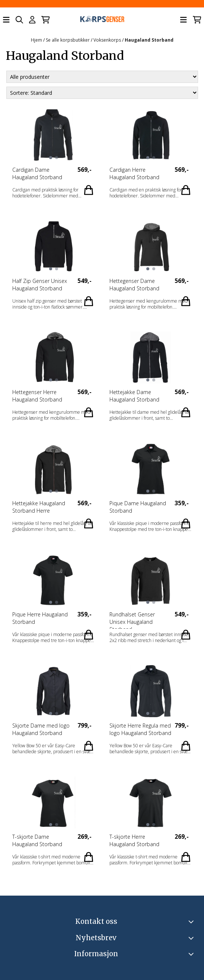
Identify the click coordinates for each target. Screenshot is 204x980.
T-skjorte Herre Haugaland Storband (134, 840)
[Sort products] (102, 93)
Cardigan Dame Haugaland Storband (37, 173)
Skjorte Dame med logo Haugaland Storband (41, 729)
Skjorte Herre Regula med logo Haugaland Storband (140, 729)
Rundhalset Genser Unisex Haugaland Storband (132, 620)
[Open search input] (19, 20)
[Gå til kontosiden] (32, 20)
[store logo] (102, 20)
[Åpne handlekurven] (46, 20)
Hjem (37, 40)
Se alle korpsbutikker (68, 40)
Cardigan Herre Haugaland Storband (134, 173)
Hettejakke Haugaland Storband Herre (39, 507)
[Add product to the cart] (89, 190)
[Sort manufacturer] (102, 77)
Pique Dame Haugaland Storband (138, 507)
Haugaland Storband (149, 40)
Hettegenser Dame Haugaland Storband (134, 285)
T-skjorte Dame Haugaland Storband (37, 840)
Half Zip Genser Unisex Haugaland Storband (40, 285)
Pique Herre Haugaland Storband (40, 618)
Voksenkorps (108, 40)
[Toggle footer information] (192, 922)
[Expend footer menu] (192, 954)
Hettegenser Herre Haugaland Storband (37, 396)
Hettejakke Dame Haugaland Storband (134, 396)
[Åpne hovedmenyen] (6, 20)
